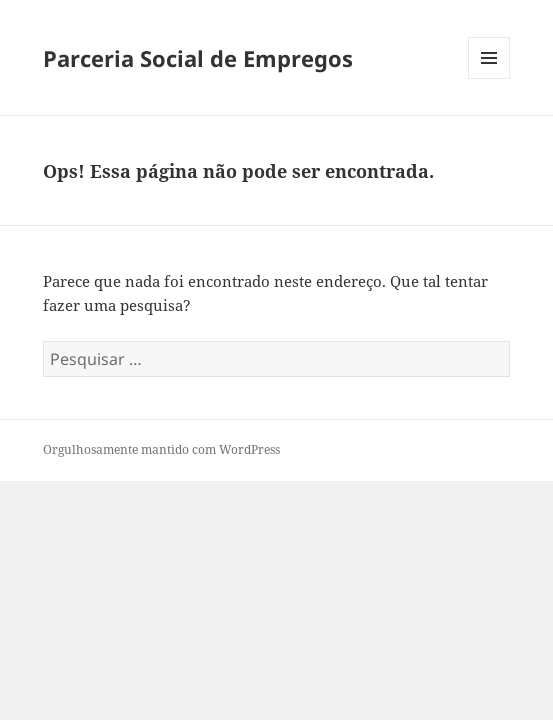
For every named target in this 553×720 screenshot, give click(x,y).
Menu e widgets (489, 78)
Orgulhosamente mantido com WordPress (161, 449)
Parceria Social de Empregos (198, 58)
